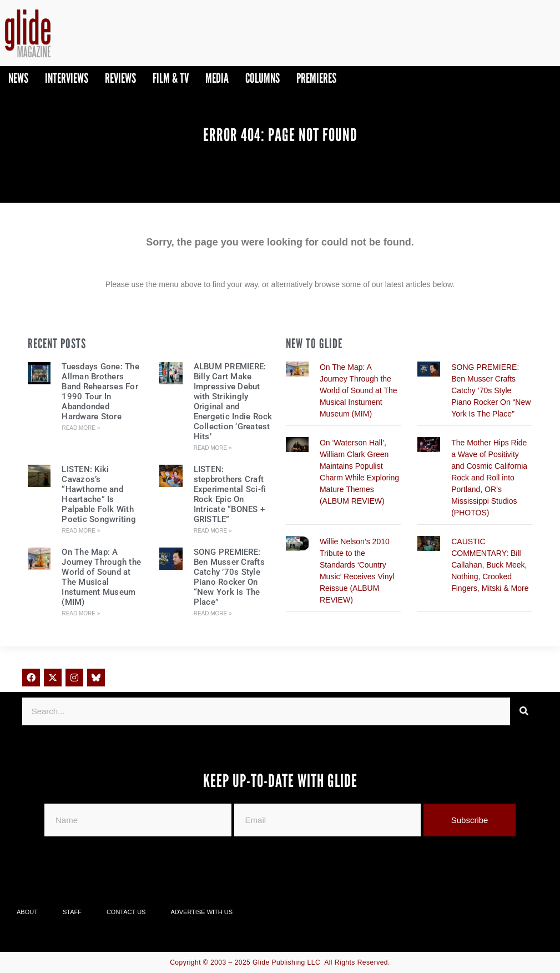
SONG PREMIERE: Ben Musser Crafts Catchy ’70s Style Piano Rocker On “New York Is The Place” (229, 577)
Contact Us (126, 912)
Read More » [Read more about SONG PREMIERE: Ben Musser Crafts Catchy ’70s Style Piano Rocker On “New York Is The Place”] (213, 613)
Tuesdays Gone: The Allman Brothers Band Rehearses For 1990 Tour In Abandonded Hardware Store (100, 392)
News (18, 78)
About (27, 912)
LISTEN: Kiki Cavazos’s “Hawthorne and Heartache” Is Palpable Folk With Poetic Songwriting (99, 494)
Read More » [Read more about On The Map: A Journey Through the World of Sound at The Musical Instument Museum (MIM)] (81, 613)
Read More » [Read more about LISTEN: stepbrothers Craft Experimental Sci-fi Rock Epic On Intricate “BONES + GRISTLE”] (213, 531)
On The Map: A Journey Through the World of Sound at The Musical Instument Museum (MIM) (101, 577)
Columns (263, 78)
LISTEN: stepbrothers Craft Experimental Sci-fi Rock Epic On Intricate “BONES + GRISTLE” (230, 494)
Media (217, 78)
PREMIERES (316, 78)
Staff (72, 912)
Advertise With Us (201, 912)
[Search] (524, 711)
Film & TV (171, 78)
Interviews (67, 78)
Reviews (120, 78)
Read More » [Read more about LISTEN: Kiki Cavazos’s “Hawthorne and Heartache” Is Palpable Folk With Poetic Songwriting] (81, 531)
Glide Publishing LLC (286, 962)
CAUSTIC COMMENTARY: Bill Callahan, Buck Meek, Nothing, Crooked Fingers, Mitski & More (490, 565)
